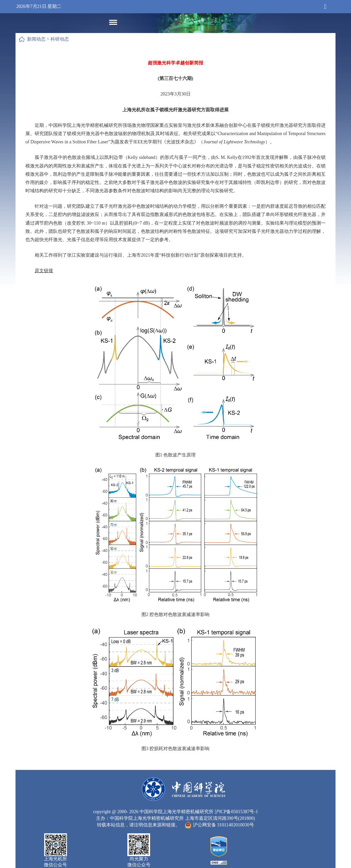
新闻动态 (36, 39)
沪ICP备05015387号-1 (236, 812)
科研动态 (60, 39)
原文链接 (44, 271)
